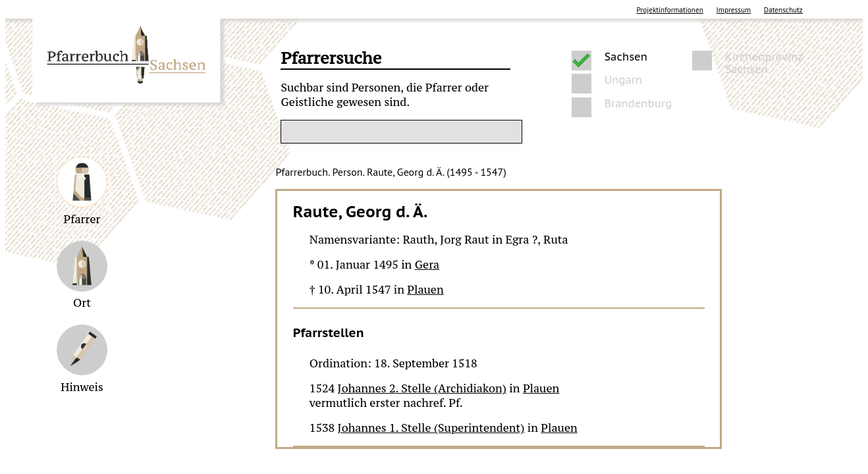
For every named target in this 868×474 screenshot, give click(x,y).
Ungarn (623, 80)
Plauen (425, 290)
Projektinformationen (670, 10)
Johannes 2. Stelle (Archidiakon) (422, 388)
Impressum (734, 10)
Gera (427, 265)
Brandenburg (638, 104)
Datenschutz (783, 10)
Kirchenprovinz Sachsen (764, 61)
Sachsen (626, 57)
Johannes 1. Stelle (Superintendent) (431, 428)
